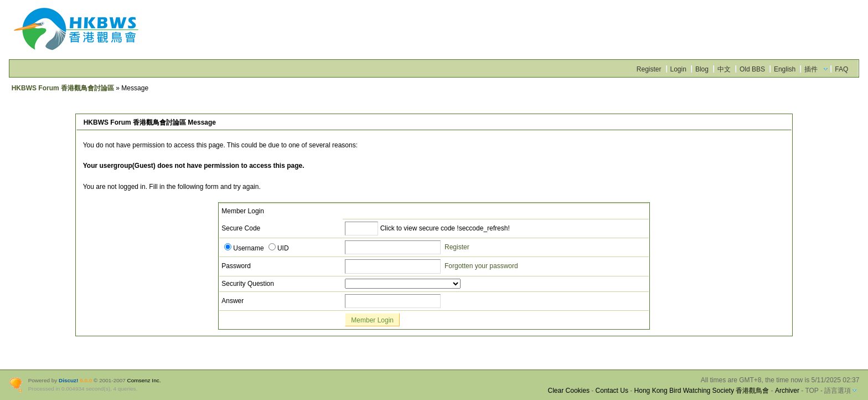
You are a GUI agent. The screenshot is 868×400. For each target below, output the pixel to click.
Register (649, 69)
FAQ (841, 69)
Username (244, 248)
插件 (811, 69)
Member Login (372, 320)
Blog (702, 69)
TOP (812, 391)
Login (678, 69)
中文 (724, 69)
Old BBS (752, 69)
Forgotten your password (481, 266)
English (785, 69)
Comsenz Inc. (144, 380)
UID (279, 248)
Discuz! (68, 380)
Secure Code (241, 228)
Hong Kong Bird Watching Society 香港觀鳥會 (702, 391)
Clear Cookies (569, 391)
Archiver (787, 391)
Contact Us (612, 391)
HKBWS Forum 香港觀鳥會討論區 (63, 88)
